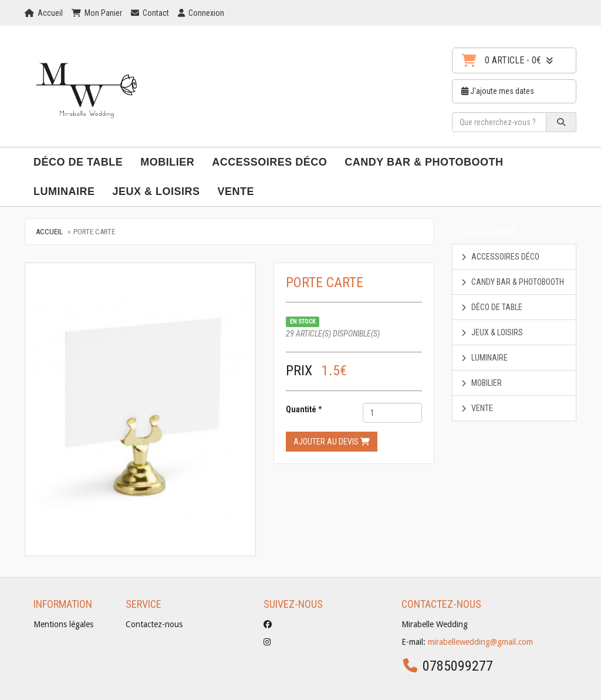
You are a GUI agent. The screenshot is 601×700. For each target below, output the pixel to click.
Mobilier (167, 162)
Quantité (301, 409)
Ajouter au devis (332, 442)
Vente (236, 191)
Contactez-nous (154, 624)
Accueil (49, 232)
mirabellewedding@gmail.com (480, 642)
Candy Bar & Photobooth (424, 162)
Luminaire (64, 191)
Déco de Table (78, 162)
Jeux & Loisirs (156, 191)
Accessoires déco (269, 162)
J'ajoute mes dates (498, 91)
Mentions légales (63, 624)
